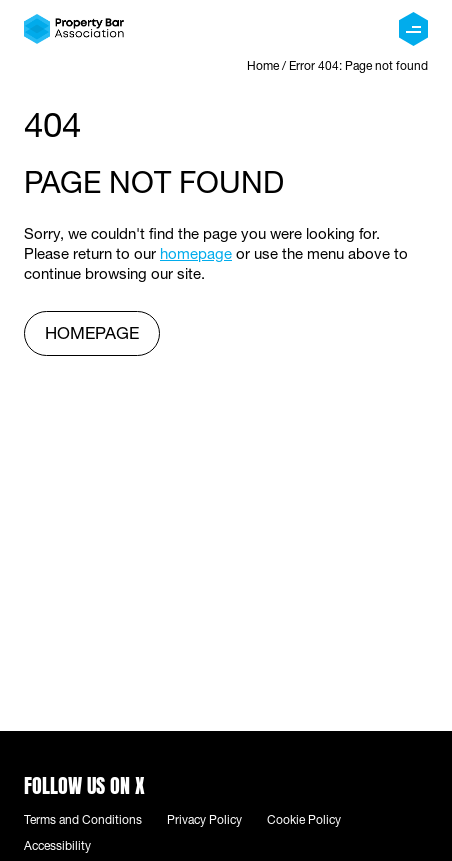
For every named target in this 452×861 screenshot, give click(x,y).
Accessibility (57, 847)
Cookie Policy (304, 821)
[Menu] (413, 29)
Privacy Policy (204, 821)
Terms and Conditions (83, 821)
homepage (196, 255)
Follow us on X (84, 783)
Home (263, 67)
